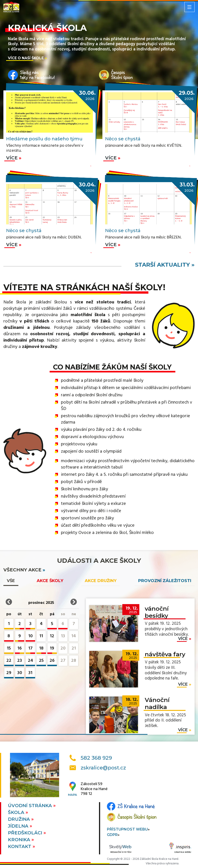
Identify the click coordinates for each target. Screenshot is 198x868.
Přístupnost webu (127, 829)
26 (52, 661)
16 (20, 649)
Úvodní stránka (31, 806)
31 (30, 674)
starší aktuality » (165, 265)
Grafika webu (180, 848)
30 (20, 674)
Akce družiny (101, 581)
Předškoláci (26, 833)
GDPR (112, 835)
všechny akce (22, 570)
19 (52, 649)
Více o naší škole (26, 58)
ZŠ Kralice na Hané (136, 806)
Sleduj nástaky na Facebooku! (37, 75)
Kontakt (20, 846)
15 (9, 649)
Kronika (20, 840)
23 (20, 661)
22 (9, 661)
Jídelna (19, 826)
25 (41, 661)
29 (9, 674)
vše (11, 581)
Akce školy (50, 581)
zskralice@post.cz (103, 768)
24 (30, 661)
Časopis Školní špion (137, 817)
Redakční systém (120, 849)
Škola (17, 812)
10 (30, 637)
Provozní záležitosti (165, 581)
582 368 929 (96, 758)
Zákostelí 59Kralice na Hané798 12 (94, 789)
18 (41, 649)
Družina (20, 819)
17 (30, 649)
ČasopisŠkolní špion (122, 75)
